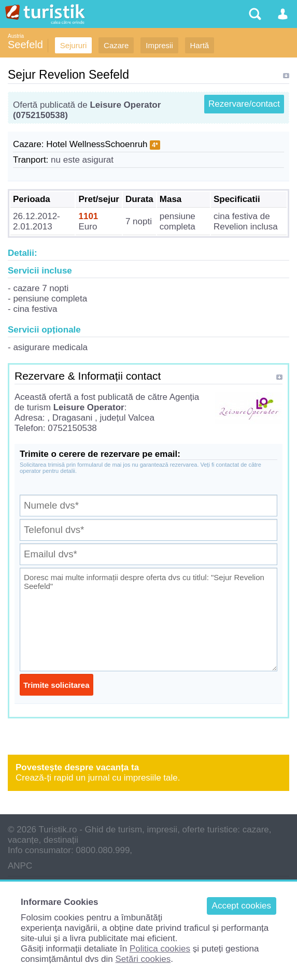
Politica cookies (160, 949)
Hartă (200, 45)
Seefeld (25, 45)
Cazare (116, 45)
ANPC (20, 866)
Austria (16, 36)
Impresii (159, 45)
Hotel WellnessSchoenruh (97, 144)
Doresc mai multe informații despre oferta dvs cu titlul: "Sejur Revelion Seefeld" (148, 619)
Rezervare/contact (244, 104)
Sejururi (74, 45)
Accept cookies (242, 906)
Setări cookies (143, 959)
